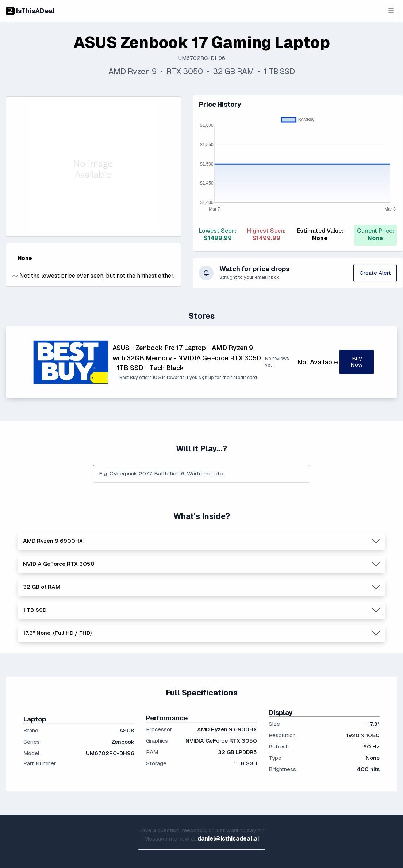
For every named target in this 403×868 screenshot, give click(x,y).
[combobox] (201, 474)
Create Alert (375, 273)
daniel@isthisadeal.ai (228, 839)
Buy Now (357, 362)
